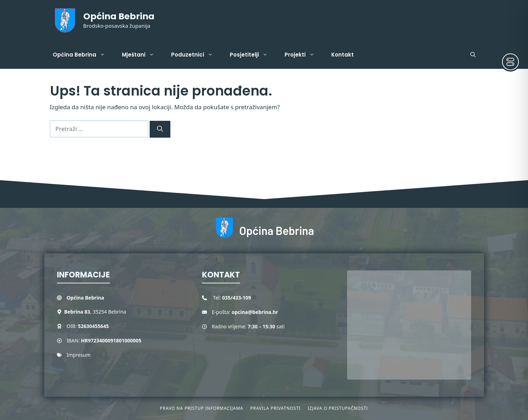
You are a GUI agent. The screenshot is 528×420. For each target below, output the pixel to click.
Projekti (304, 55)
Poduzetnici (196, 55)
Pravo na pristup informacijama (201, 408)
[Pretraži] (160, 129)
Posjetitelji (253, 55)
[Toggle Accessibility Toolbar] (510, 62)
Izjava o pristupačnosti (338, 408)
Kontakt (343, 55)
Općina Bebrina (119, 16)
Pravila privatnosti (275, 408)
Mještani (142, 55)
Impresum (79, 355)
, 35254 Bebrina (95, 312)
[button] (473, 55)
